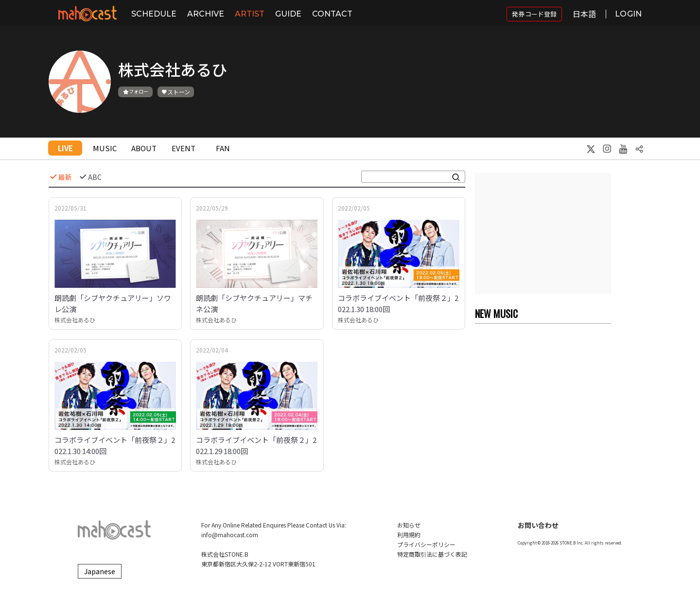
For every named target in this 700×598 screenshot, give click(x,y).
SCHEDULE (154, 14)
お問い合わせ (538, 525)
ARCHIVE (206, 14)
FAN (223, 148)
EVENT (184, 148)
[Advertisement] (543, 233)
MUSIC (105, 148)
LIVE (65, 148)
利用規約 (409, 535)
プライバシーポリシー (426, 544)
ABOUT (144, 148)
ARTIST (250, 14)
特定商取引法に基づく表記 (432, 554)
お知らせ (409, 525)
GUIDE (288, 14)
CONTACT (332, 14)
